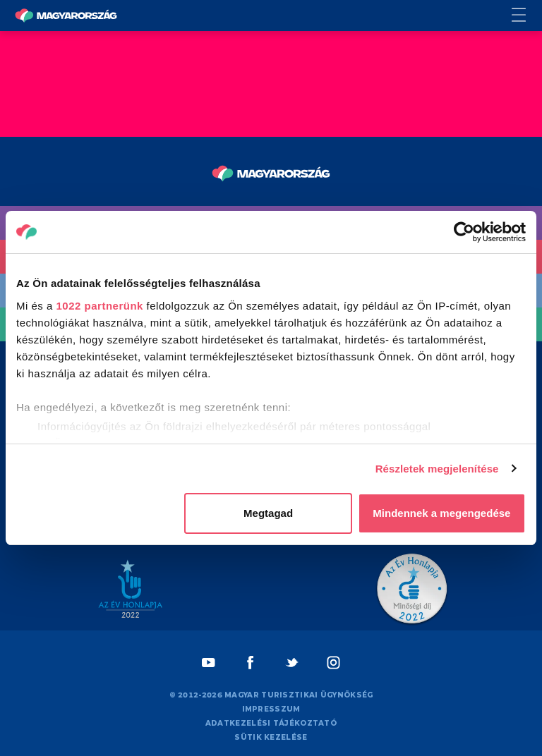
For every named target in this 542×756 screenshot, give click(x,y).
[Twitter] (292, 663)
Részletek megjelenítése (437, 469)
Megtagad (268, 513)
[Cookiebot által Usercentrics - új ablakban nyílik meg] (464, 232)
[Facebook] (250, 663)
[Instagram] (333, 663)
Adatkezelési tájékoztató (271, 723)
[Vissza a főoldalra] (66, 16)
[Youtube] (209, 663)
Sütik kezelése (271, 737)
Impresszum (271, 709)
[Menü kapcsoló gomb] (527, 16)
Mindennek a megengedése (441, 513)
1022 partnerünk (100, 306)
